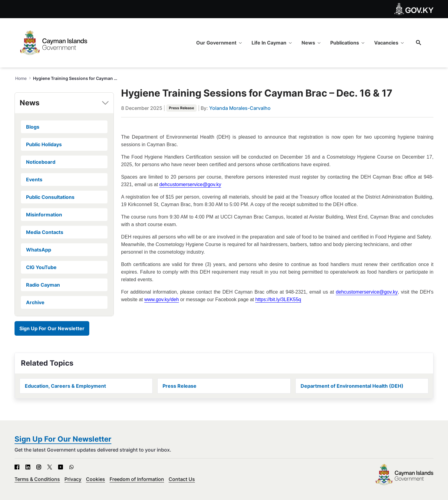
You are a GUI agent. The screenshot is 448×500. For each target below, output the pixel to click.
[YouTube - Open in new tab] (61, 467)
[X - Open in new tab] (50, 467)
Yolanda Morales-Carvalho (240, 108)
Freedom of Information (137, 479)
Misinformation (44, 215)
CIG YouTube (41, 267)
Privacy (73, 479)
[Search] (419, 43)
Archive (35, 302)
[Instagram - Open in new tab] (39, 467)
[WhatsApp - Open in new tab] (71, 467)
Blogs (33, 127)
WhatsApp (39, 250)
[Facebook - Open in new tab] (17, 467)
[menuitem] (219, 43)
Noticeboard (41, 162)
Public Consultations (50, 197)
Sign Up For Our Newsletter (52, 328)
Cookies (96, 479)
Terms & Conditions (37, 479)
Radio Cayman (43, 285)
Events (34, 179)
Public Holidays (44, 144)
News (30, 103)
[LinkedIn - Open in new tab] (28, 467)
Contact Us (182, 479)
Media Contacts (45, 232)
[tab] (64, 103)
